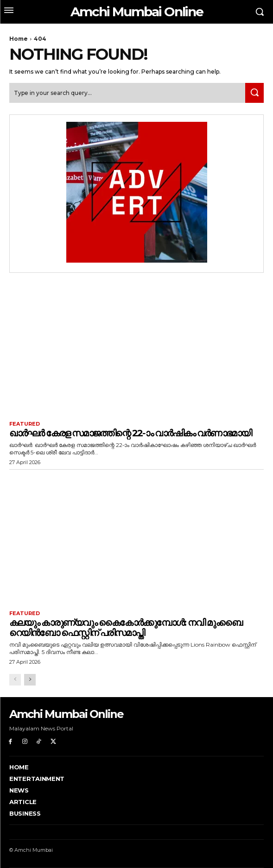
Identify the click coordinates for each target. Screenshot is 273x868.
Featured (25, 424)
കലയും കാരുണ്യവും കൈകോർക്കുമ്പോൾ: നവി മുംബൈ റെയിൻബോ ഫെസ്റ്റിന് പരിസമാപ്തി (126, 628)
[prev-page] (15, 680)
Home (19, 39)
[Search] (254, 93)
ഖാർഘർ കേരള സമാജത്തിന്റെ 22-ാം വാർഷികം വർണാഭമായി (130, 433)
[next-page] (30, 680)
